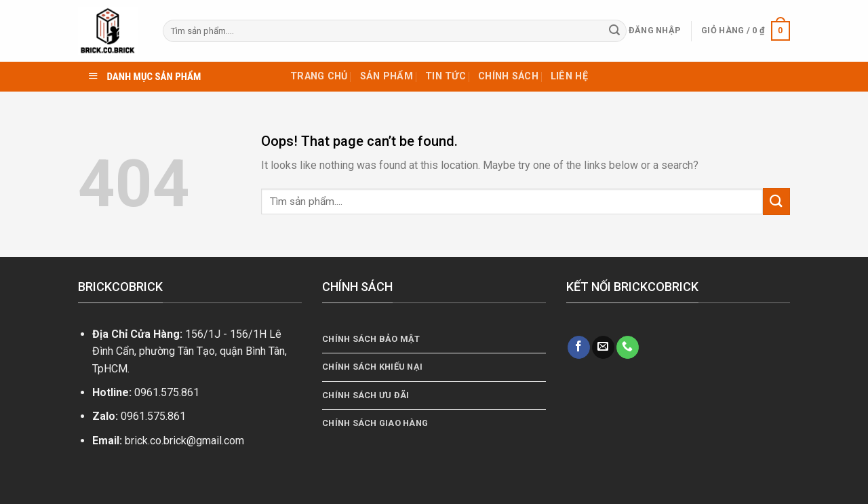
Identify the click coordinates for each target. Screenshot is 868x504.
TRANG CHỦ (319, 76)
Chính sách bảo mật (371, 339)
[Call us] (628, 347)
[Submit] (614, 31)
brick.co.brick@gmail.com (184, 441)
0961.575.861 (167, 392)
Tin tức (446, 76)
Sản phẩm (387, 76)
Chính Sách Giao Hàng (375, 423)
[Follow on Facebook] (579, 347)
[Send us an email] (603, 347)
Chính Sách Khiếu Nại (372, 367)
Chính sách (508, 76)
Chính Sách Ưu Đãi (366, 395)
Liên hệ (569, 76)
